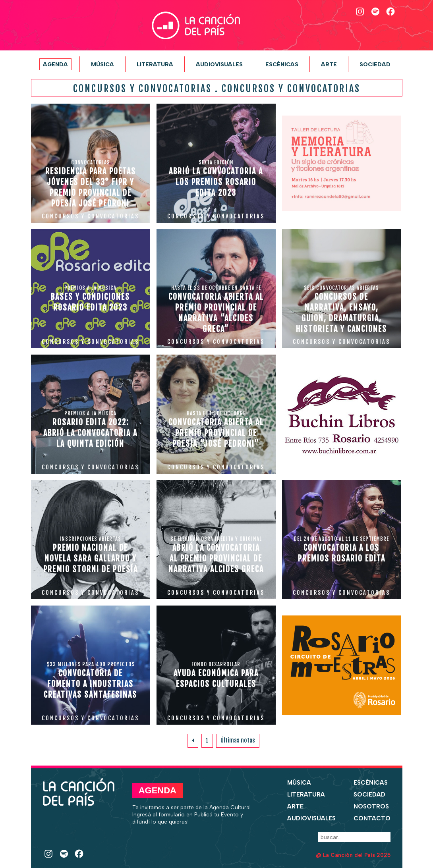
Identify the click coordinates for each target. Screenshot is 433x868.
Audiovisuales (219, 64)
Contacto (372, 818)
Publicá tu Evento (216, 814)
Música (102, 64)
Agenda (55, 64)
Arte (329, 64)
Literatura (155, 64)
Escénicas (282, 64)
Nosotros (371, 806)
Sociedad (375, 64)
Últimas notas (238, 740)
